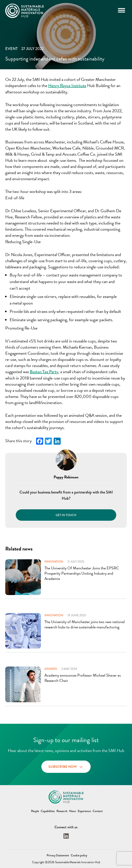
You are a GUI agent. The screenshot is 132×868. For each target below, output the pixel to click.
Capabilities (48, 811)
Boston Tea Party (44, 372)
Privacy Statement (58, 855)
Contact (98, 811)
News (73, 811)
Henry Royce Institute (67, 86)
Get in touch (66, 515)
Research (62, 811)
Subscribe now (66, 766)
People (35, 811)
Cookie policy (79, 855)
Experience (84, 811)
